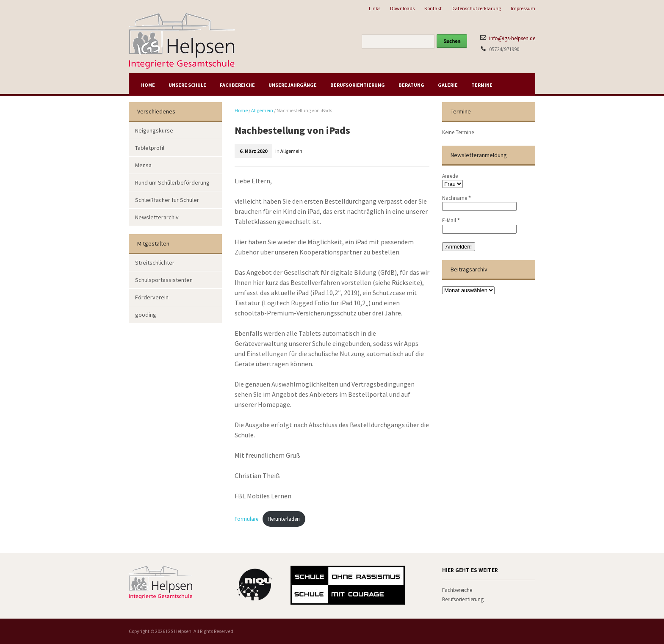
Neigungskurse (154, 130)
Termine (482, 85)
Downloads (402, 8)
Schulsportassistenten (164, 280)
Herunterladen (284, 519)
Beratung (411, 85)
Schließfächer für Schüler (167, 200)
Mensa (143, 165)
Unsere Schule (187, 85)
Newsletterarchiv (157, 217)
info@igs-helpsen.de (512, 38)
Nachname (456, 198)
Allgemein (262, 110)
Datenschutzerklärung (476, 8)
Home (148, 85)
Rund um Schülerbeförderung (172, 182)
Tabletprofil (150, 148)
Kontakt (433, 8)
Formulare (246, 519)
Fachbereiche (237, 85)
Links (375, 8)
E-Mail (451, 220)
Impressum (523, 8)
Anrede (450, 176)
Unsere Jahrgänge (293, 85)
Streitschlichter (155, 263)
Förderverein (152, 297)
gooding (146, 315)
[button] (19, 625)
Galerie (448, 85)
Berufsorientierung (358, 85)
